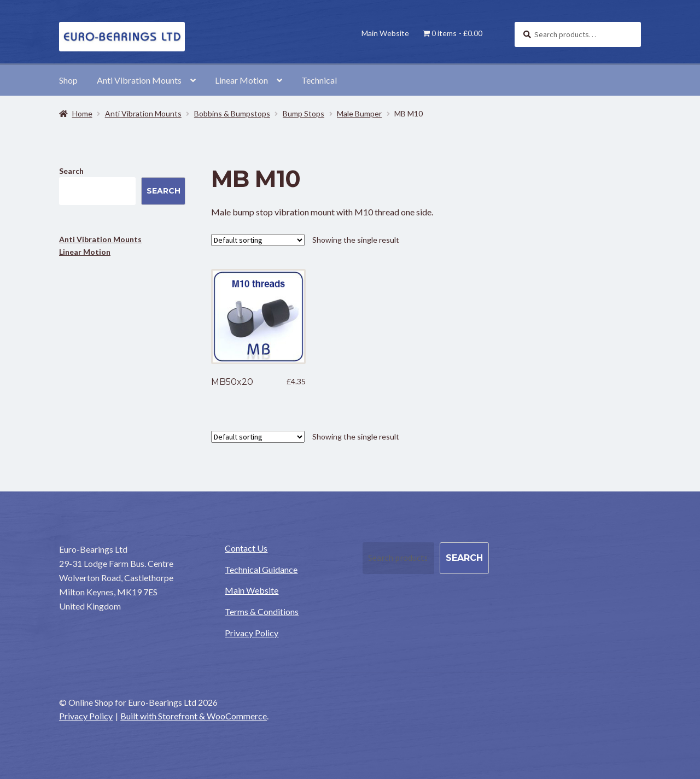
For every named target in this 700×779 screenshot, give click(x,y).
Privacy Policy (252, 633)
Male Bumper (359, 113)
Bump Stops (304, 113)
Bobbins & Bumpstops (232, 113)
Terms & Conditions (262, 611)
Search (71, 171)
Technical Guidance (261, 569)
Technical (319, 80)
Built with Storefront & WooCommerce (194, 716)
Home (82, 113)
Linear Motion (241, 80)
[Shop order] (258, 240)
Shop (68, 80)
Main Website (385, 33)
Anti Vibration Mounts (139, 80)
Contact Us (246, 548)
